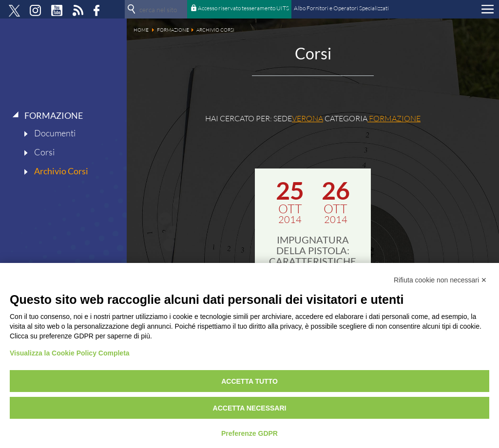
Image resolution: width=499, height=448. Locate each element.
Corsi (44, 152)
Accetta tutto (249, 381)
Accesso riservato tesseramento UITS (243, 8)
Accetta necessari (250, 408)
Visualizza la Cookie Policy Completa (70, 353)
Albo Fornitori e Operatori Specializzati (341, 8)
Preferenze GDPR (249, 433)
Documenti (55, 133)
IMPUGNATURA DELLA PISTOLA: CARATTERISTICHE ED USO (313, 256)
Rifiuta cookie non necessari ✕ (440, 280)
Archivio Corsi (61, 171)
